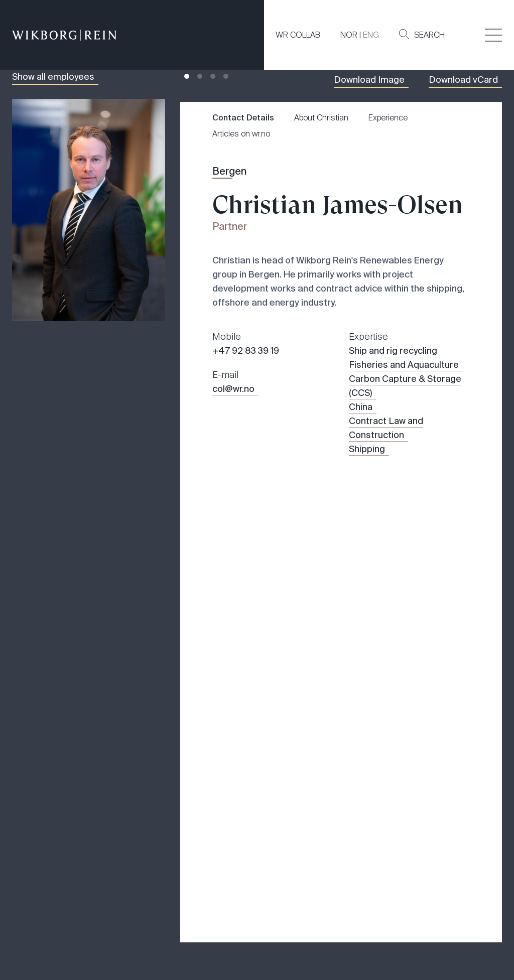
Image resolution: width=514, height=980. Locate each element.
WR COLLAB (298, 35)
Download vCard (463, 112)
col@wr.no (233, 422)
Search (422, 35)
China (361, 440)
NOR (349, 35)
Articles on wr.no (241, 166)
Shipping (367, 482)
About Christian (321, 150)
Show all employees (53, 109)
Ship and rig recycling (393, 383)
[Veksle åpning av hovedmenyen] (493, 35)
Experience (388, 150)
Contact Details (243, 150)
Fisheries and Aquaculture (404, 397)
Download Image (369, 112)
